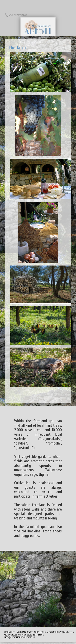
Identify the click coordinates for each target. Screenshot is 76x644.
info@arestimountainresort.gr (19, 637)
